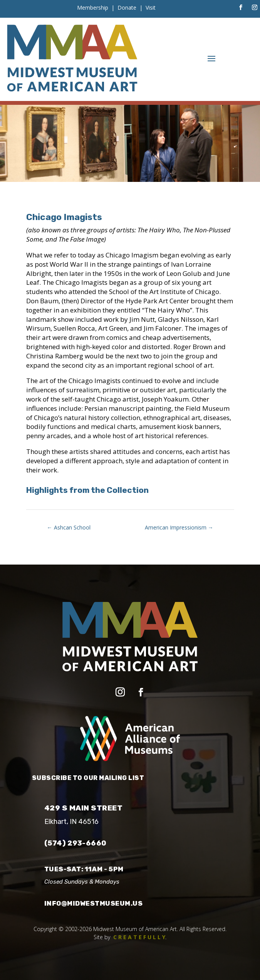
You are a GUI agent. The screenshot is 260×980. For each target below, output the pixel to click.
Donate (127, 8)
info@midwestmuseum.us (94, 903)
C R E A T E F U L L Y (139, 937)
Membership (93, 8)
